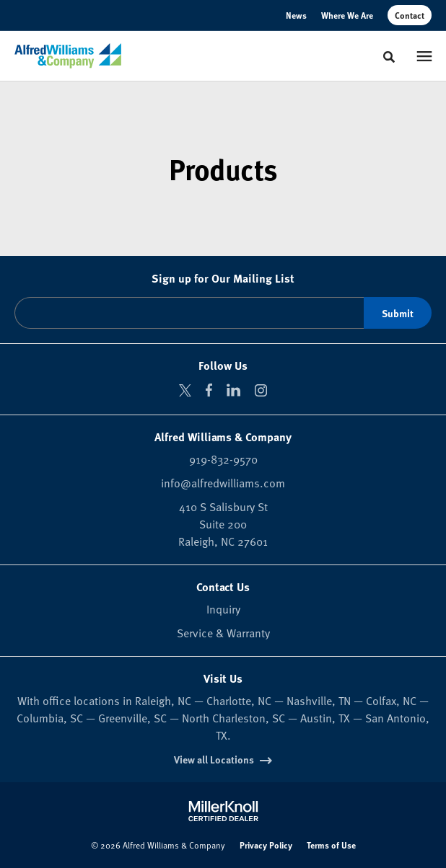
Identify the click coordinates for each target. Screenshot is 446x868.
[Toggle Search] (389, 57)
